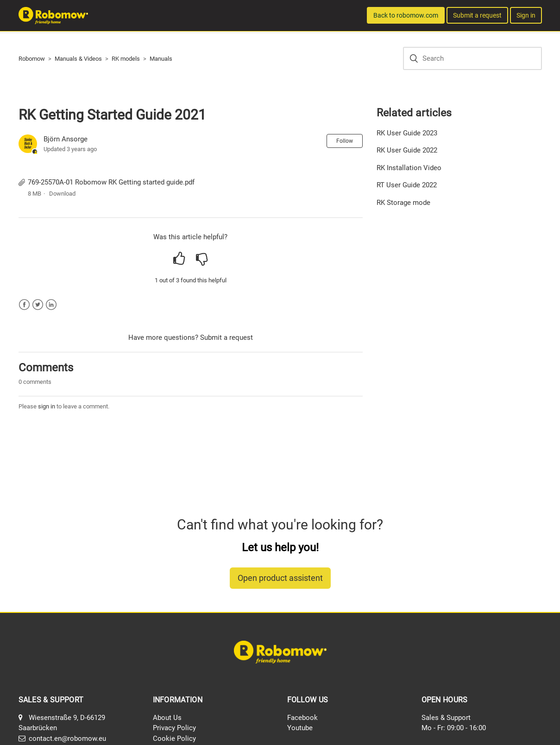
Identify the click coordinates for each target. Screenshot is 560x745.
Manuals (161, 59)
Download (62, 194)
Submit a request (477, 15)
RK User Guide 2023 (407, 133)
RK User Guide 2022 (407, 150)
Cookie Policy (174, 739)
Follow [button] (345, 141)
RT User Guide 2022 (407, 185)
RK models (126, 59)
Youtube (300, 728)
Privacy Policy (174, 728)
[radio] (179, 259)
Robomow (32, 59)
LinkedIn (51, 305)
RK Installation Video (409, 168)
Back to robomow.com (406, 15)
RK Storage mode (403, 203)
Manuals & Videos (78, 59)
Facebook (24, 305)
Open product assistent (280, 578)
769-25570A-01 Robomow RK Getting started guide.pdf (111, 182)
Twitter (38, 305)
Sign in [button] (526, 15)
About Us (167, 718)
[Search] (472, 58)
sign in (47, 406)
